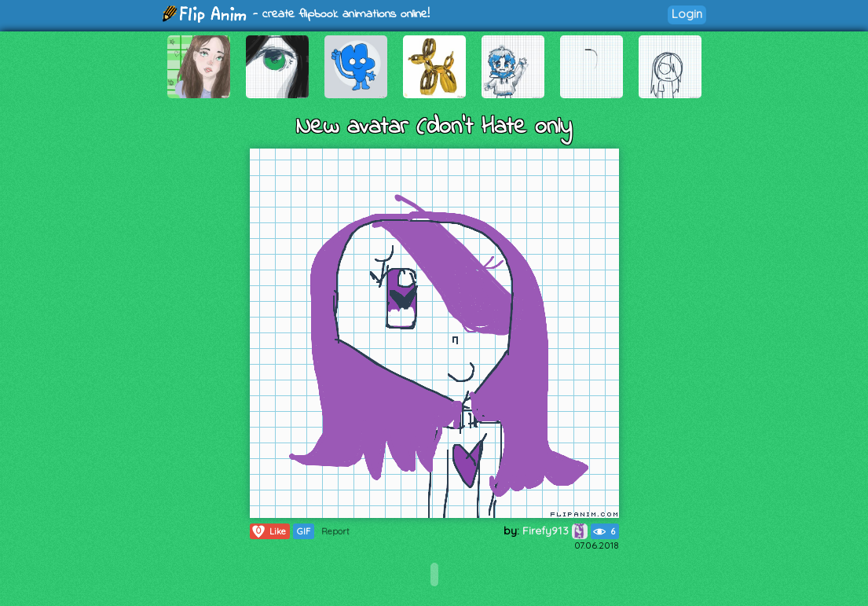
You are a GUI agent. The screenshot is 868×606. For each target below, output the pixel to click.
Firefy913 (555, 531)
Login (687, 14)
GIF (304, 531)
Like (268, 531)
